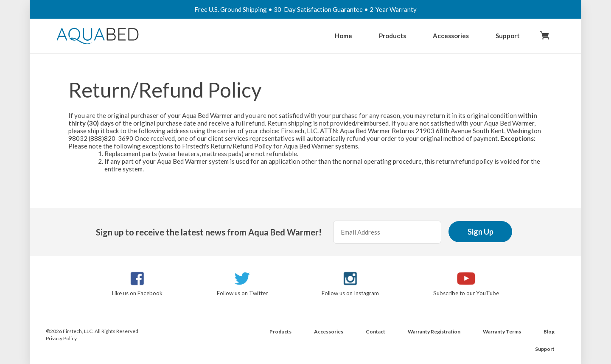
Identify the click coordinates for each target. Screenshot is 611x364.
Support (508, 36)
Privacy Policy (61, 338)
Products (392, 36)
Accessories (451, 36)
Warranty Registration (434, 332)
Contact (376, 332)
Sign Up (481, 232)
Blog (549, 332)
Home (343, 36)
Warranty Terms (502, 332)
